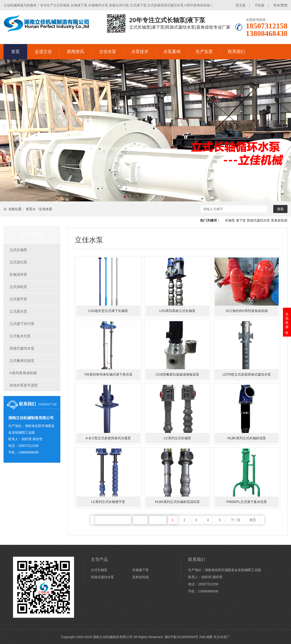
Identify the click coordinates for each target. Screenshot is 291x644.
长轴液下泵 (141, 570)
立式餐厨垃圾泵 (22, 361)
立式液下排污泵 (22, 324)
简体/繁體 (280, 5)
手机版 (260, 5)
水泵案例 (172, 52)
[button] (125, 197)
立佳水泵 (108, 52)
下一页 (235, 520)
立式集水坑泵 (20, 336)
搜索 (280, 209)
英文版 (241, 5)
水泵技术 (140, 52)
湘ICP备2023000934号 (181, 637)
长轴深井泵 (18, 274)
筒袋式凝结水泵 (258, 220)
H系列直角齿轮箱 (23, 373)
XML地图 (206, 637)
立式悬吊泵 (18, 311)
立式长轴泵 (18, 250)
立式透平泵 (18, 299)
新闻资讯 (75, 52)
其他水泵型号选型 (24, 385)
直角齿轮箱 (279, 220)
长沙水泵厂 (222, 637)
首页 (15, 52)
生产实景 (204, 52)
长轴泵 (230, 220)
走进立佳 (43, 52)
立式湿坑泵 (18, 262)
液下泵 (241, 220)
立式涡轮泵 (18, 287)
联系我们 (236, 52)
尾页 (253, 520)
